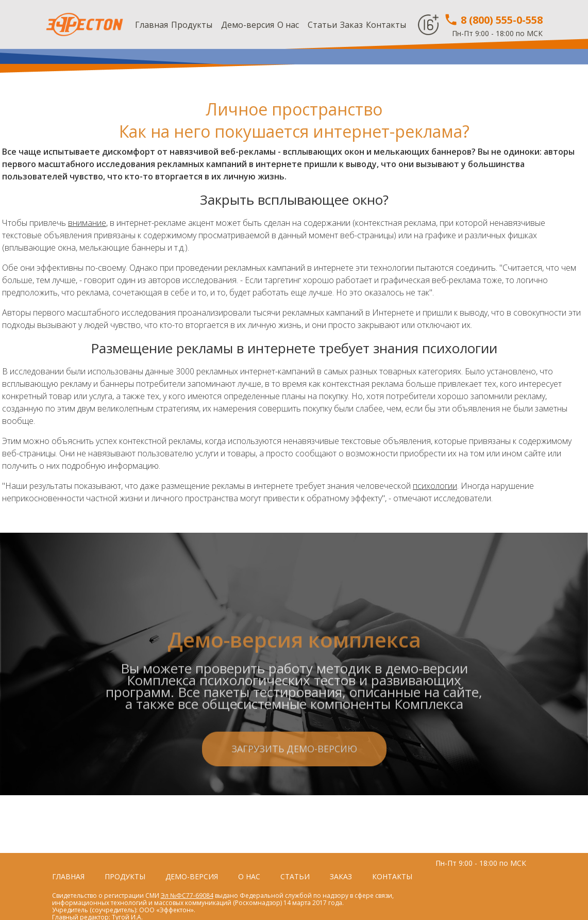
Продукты (192, 25)
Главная (152, 25)
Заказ (351, 25)
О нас (288, 25)
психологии (435, 486)
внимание (87, 223)
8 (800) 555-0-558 (493, 20)
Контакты (386, 25)
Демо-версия (248, 25)
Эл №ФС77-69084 (187, 896)
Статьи (322, 25)
